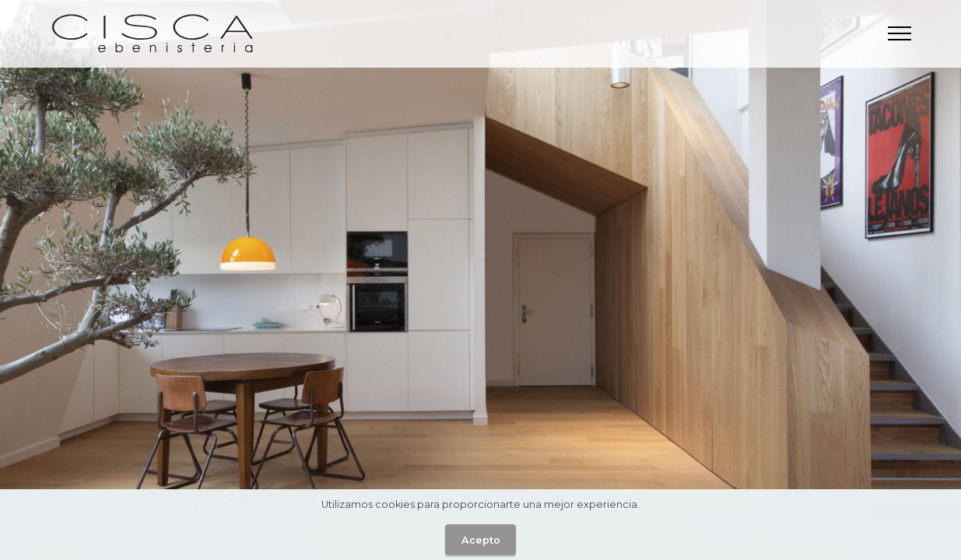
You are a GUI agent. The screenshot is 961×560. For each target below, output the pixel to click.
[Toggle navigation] (900, 33)
